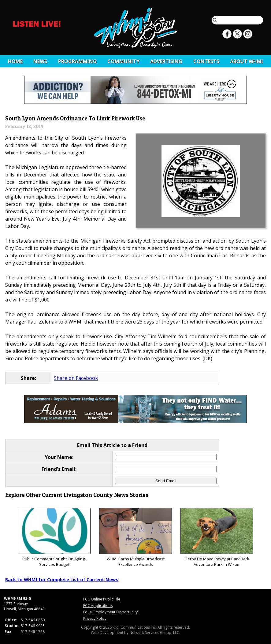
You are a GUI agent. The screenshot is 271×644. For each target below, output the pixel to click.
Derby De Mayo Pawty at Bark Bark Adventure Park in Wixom (217, 538)
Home (15, 61)
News (40, 61)
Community (123, 61)
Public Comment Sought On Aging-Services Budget (54, 538)
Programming (77, 61)
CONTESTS (206, 61)
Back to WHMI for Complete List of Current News (62, 579)
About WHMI (247, 61)
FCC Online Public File (102, 599)
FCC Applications (98, 606)
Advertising (166, 61)
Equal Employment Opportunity (110, 612)
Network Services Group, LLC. (155, 633)
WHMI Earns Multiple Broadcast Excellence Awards (135, 538)
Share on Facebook (76, 378)
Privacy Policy (95, 618)
